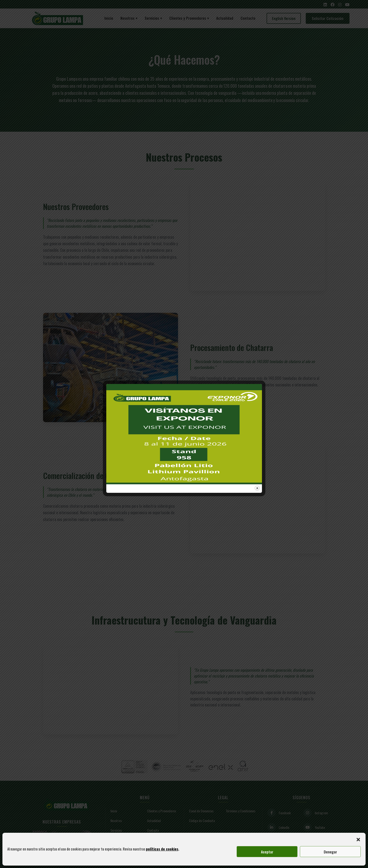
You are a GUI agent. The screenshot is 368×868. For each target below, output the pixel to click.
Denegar (330, 852)
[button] (358, 839)
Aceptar (267, 852)
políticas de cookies (162, 849)
